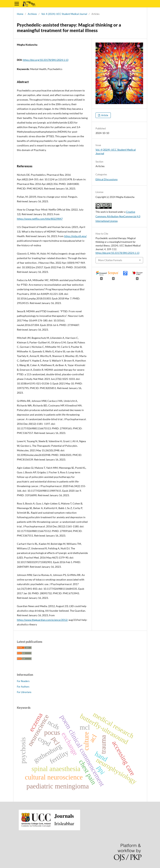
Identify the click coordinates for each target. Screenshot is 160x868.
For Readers (23, 681)
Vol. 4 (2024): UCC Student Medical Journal (64, 14)
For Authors (23, 687)
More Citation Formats (110, 260)
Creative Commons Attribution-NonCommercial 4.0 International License (118, 216)
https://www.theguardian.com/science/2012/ (42, 620)
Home (20, 14)
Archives (32, 14)
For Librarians (24, 692)
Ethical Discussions (107, 179)
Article (104, 115)
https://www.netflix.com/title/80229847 (40, 219)
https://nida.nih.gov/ (75, 236)
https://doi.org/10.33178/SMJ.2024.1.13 (46, 60)
